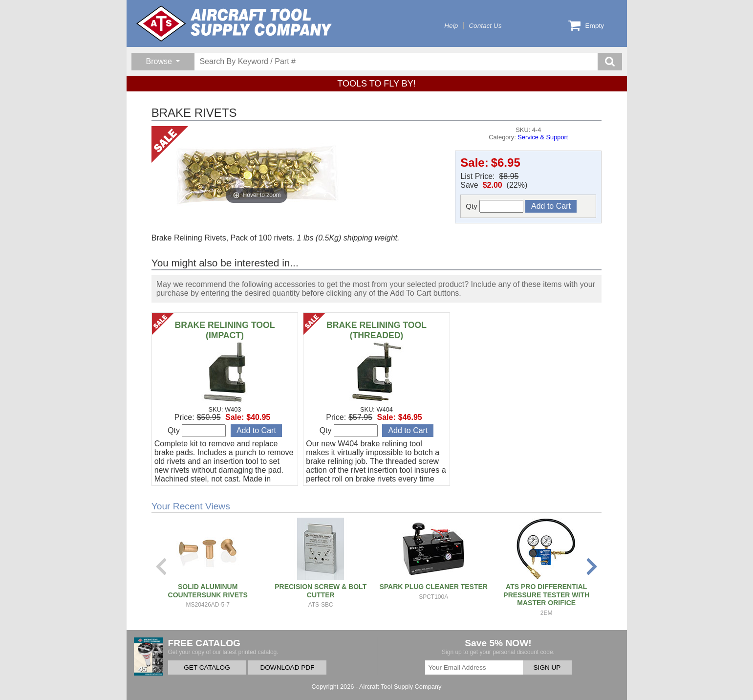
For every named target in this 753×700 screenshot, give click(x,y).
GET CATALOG (207, 667)
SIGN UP (547, 667)
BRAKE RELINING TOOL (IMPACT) (225, 330)
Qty (495, 206)
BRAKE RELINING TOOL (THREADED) (376, 330)
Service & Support (543, 137)
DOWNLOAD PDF (287, 667)
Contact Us (485, 26)
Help (451, 26)
